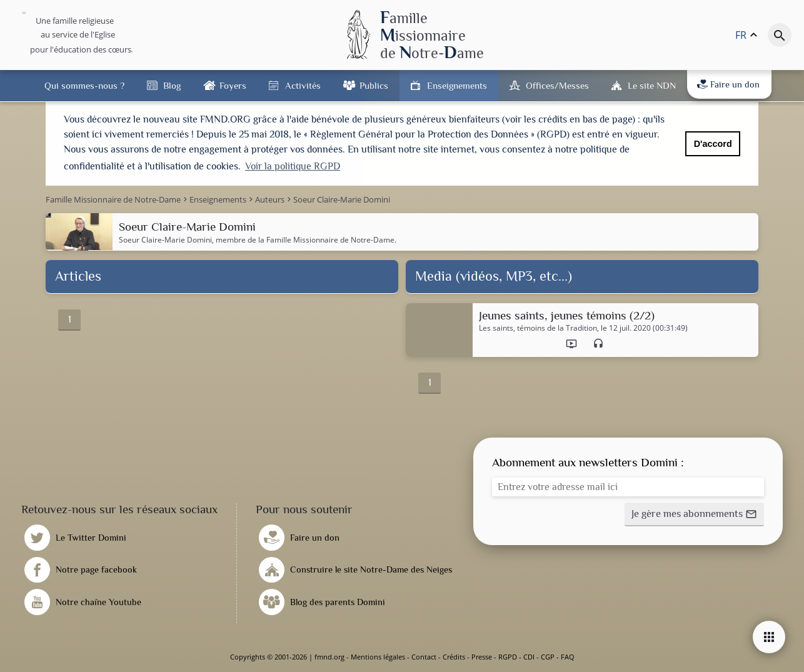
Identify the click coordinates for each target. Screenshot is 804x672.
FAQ (568, 657)
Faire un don (728, 84)
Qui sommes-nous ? (84, 85)
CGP (548, 657)
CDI (529, 657)
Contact (424, 657)
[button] (694, 514)
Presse (482, 657)
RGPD (508, 657)
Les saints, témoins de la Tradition (538, 328)
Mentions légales (378, 657)
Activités (303, 85)
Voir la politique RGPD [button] (293, 166)
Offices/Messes (557, 85)
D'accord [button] (713, 144)
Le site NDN (652, 85)
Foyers (233, 85)
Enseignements (457, 85)
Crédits (454, 657)
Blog (172, 85)
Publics (374, 85)
